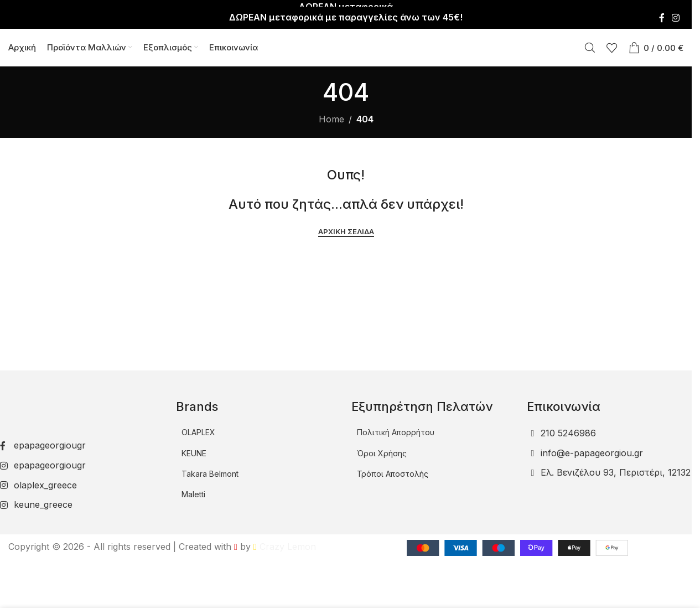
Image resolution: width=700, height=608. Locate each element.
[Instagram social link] (676, 11)
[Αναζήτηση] (590, 44)
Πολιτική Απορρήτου (396, 433)
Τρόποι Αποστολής (393, 474)
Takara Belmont (210, 474)
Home (331, 120)
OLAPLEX (198, 433)
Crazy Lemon (285, 547)
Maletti (193, 495)
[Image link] (74, 403)
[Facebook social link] (662, 11)
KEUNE (194, 453)
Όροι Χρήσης (382, 453)
